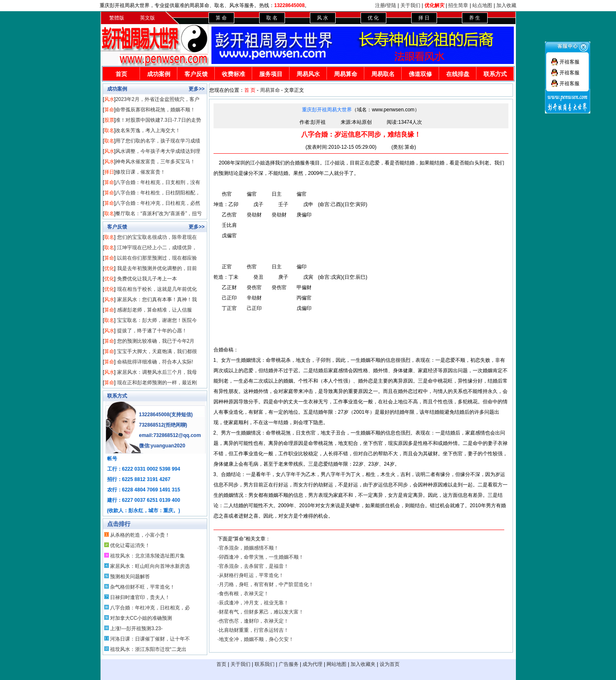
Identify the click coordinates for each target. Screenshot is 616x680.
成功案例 (159, 74)
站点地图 (482, 5)
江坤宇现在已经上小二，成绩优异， (157, 248)
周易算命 (346, 74)
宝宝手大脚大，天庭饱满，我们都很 (157, 351)
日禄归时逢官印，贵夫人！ (140, 597)
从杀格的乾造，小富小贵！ (140, 535)
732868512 (152, 425)
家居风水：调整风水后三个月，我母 (157, 372)
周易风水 (308, 74)
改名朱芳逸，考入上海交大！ (148, 130)
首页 (121, 74)
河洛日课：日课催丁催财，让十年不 (150, 639)
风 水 (323, 18)
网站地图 (336, 664)
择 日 (424, 18)
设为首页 (390, 664)
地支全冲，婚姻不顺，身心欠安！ (256, 639)
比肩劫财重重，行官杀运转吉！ (254, 630)
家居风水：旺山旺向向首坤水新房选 (150, 566)
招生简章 (458, 5)
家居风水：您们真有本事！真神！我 (157, 299)
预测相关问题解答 (130, 577)
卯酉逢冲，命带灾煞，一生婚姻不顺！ (261, 557)
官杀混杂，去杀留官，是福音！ (254, 566)
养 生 (475, 18)
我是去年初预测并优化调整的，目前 (157, 268)
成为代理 (312, 664)
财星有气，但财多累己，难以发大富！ (261, 612)
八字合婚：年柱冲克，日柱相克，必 (150, 608)
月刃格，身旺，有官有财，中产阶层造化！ (266, 584)
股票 (109, 120)
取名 (109, 130)
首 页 (250, 90)
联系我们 (265, 664)
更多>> (196, 89)
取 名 (272, 18)
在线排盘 (458, 74)
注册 (380, 5)
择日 (109, 172)
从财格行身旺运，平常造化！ (251, 575)
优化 (109, 268)
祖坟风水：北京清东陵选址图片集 (147, 556)
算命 (109, 110)
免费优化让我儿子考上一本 (147, 279)
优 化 (373, 18)
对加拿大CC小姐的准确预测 (141, 618)
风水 (109, 99)
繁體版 (117, 18)
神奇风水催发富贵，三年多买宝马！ (155, 162)
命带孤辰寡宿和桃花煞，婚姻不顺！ (155, 110)
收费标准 (233, 74)
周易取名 (383, 74)
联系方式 (495, 74)
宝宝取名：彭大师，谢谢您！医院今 (157, 320)
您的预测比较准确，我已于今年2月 (156, 341)
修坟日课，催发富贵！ (140, 172)
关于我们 (410, 5)
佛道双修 (420, 74)
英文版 (147, 18)
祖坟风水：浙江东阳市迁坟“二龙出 (148, 649)
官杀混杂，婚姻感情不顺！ (249, 548)
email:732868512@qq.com (170, 435)
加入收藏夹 (363, 664)
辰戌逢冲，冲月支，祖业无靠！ (254, 603)
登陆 (391, 5)
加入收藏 (506, 5)
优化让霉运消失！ (130, 545)
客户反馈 (196, 74)
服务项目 (271, 74)
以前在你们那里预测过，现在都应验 (157, 258)
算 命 (221, 18)
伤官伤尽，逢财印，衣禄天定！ (254, 621)
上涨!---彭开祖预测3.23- (136, 628)
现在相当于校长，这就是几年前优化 (157, 289)
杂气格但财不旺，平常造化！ (142, 587)
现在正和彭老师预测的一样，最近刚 (157, 383)
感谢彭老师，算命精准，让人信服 (155, 310)
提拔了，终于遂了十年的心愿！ (152, 331)
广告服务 (289, 664)
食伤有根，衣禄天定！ (244, 594)
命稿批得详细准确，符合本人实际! (155, 362)
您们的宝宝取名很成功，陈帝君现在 (157, 237)
